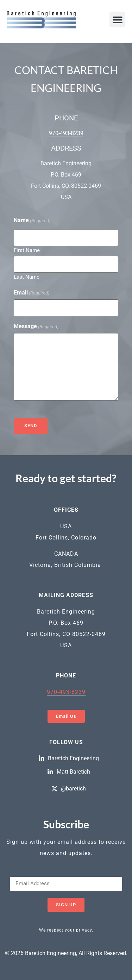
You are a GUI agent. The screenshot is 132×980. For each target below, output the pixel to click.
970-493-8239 (66, 133)
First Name (27, 250)
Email (32, 293)
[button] (117, 19)
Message (36, 326)
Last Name (27, 277)
